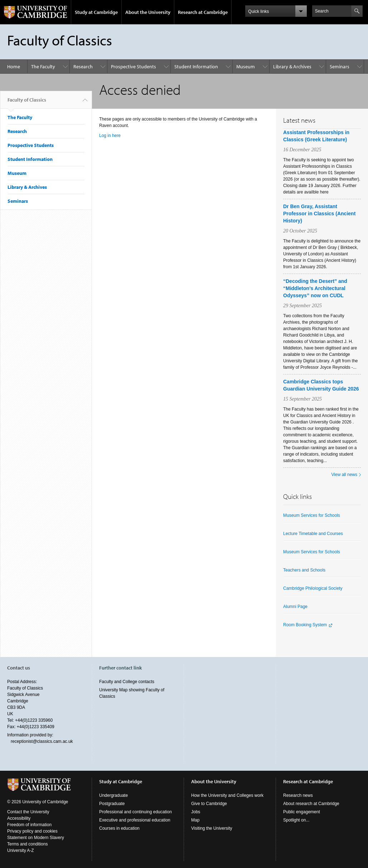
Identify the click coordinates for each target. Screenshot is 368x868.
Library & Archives (292, 67)
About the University (148, 12)
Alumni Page (295, 607)
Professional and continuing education (135, 812)
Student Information (196, 67)
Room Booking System (305, 625)
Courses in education (119, 828)
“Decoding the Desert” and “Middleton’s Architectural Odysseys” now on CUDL (315, 288)
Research (83, 67)
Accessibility (19, 818)
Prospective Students (134, 67)
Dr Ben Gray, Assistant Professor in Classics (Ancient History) (319, 214)
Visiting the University (212, 828)
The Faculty (43, 67)
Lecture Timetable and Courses (313, 534)
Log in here (110, 136)
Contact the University (28, 812)
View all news (344, 475)
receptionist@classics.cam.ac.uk (42, 741)
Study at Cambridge (96, 12)
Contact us (19, 668)
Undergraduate (113, 795)
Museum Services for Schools (312, 515)
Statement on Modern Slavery (36, 838)
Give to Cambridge (209, 804)
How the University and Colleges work (227, 795)
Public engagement (302, 812)
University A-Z (21, 850)
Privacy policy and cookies (32, 831)
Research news (298, 795)
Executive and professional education (135, 820)
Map (195, 820)
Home (14, 67)
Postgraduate (112, 804)
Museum (246, 67)
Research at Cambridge (203, 12)
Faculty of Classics (27, 103)
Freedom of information (29, 825)
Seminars (340, 67)
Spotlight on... (296, 820)
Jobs (196, 812)
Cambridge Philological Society (313, 588)
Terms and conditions (27, 844)
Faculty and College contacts (127, 682)
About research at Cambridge (311, 804)
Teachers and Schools (304, 570)
